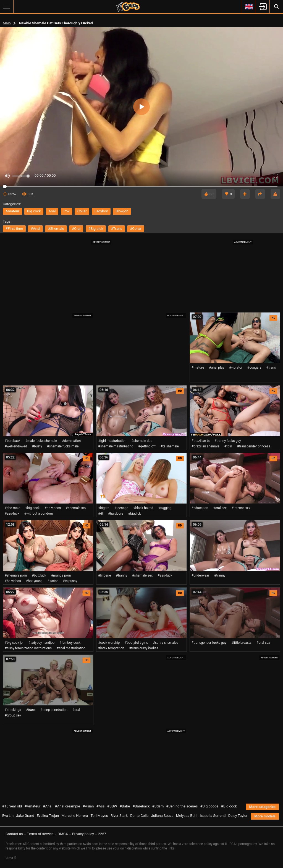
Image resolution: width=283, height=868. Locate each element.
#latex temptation (111, 648)
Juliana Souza (162, 816)
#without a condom (39, 513)
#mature (198, 367)
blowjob (122, 211)
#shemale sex (76, 508)
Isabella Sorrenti (213, 816)
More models (265, 816)
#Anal (48, 806)
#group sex (13, 715)
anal (52, 211)
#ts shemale (170, 446)
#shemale (56, 229)
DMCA (63, 834)
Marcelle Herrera (75, 816)
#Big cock (229, 806)
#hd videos (53, 508)
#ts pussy (70, 581)
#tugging (165, 508)
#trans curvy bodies (144, 648)
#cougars (254, 367)
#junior (53, 581)
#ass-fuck (12, 513)
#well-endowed (16, 446)
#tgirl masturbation (112, 441)
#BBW (112, 806)
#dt (101, 513)
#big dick (96, 229)
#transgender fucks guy (209, 643)
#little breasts (241, 643)
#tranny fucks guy (228, 441)
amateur (12, 211)
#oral (76, 229)
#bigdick (135, 513)
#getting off (147, 446)
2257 (102, 834)
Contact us (14, 834)
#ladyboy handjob (41, 643)
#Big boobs (209, 806)
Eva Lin (8, 816)
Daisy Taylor (238, 816)
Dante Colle (139, 816)
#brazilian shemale (205, 446)
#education (200, 508)
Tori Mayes (99, 816)
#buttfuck (39, 575)
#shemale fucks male (63, 446)
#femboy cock (70, 643)
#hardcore (116, 513)
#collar (136, 229)
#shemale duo (142, 441)
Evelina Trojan (48, 816)
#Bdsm (158, 806)
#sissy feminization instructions (28, 648)
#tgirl (228, 446)
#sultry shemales (166, 643)
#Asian (88, 806)
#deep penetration (54, 710)
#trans (117, 229)
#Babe (125, 806)
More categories (262, 807)
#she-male (12, 508)
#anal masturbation (71, 648)
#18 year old (12, 806)
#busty (37, 446)
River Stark (119, 816)
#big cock (32, 508)
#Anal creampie (68, 806)
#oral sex (220, 508)
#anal (35, 229)
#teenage (121, 508)
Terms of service (40, 834)
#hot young (34, 581)
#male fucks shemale (41, 441)
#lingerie (104, 575)
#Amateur (33, 806)
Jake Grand (25, 816)
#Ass (101, 806)
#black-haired (143, 508)
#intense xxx (241, 508)
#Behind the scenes (182, 806)
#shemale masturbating (116, 446)
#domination (71, 441)
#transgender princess (254, 446)
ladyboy (101, 211)
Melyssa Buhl (187, 816)
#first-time (14, 229)
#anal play (217, 367)
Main (7, 23)
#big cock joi (14, 643)
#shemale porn (16, 575)
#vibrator (236, 367)
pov (67, 211)
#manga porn (61, 575)
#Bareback (141, 806)
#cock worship (109, 643)
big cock (34, 211)
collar (82, 211)
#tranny (121, 575)
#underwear (200, 575)
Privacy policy (83, 834)
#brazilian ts (201, 441)
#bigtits (104, 508)
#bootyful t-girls (136, 643)
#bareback (13, 441)
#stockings (13, 710)
